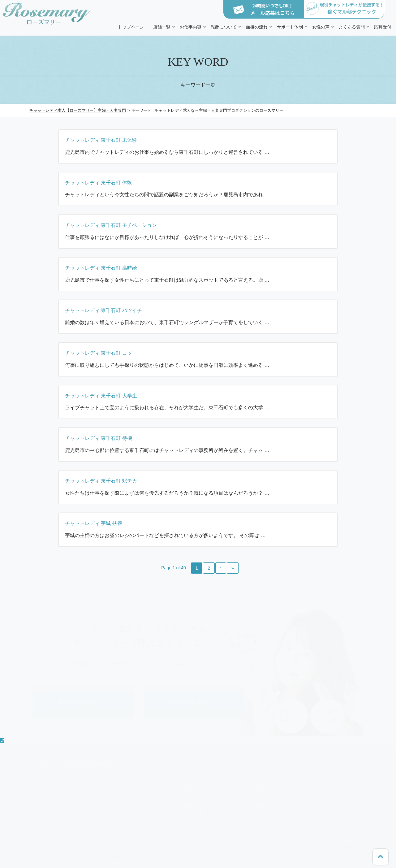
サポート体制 (290, 27)
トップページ (131, 27)
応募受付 (383, 27)
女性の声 (321, 27)
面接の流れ (257, 27)
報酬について (224, 27)
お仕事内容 (191, 27)
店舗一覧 (162, 27)
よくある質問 (352, 27)
